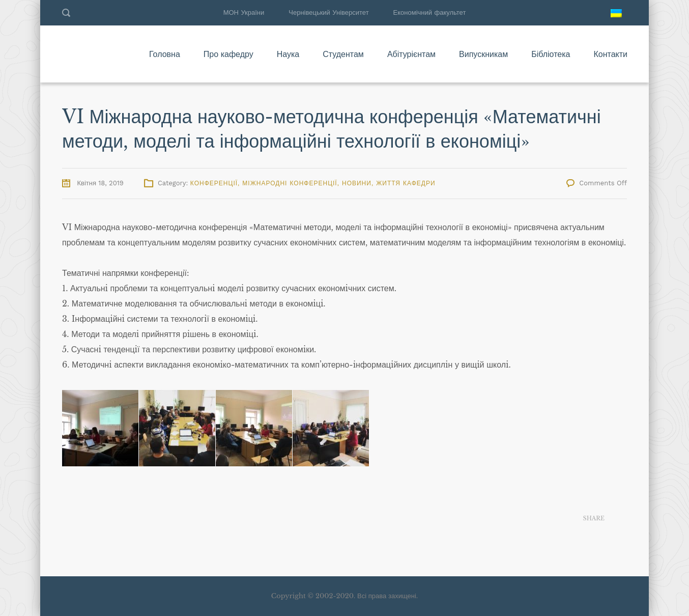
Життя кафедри (406, 183)
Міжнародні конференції (290, 183)
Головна (165, 54)
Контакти (610, 54)
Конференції (214, 183)
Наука (288, 54)
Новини (357, 183)
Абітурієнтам (411, 54)
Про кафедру (228, 54)
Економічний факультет (430, 12)
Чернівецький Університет (328, 12)
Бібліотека (551, 54)
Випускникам (483, 54)
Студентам (343, 54)
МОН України (244, 12)
